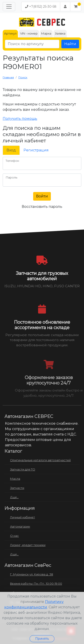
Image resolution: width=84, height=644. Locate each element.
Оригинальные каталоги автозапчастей (40, 460)
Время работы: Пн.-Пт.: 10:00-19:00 (36, 584)
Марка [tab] (46, 33)
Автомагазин (20, 526)
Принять (42, 639)
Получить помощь (20, 119)
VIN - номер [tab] (29, 33)
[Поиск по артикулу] (32, 44)
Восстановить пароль (42, 207)
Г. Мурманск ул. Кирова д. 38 (32, 574)
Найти (70, 44)
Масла (15, 479)
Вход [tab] (11, 150)
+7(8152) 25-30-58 (41, 7)
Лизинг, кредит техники (28, 545)
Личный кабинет (23, 517)
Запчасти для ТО (23, 469)
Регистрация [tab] (36, 150)
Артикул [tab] (10, 33)
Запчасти (17, 488)
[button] (76, 7)
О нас (14, 536)
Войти (42, 196)
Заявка (60, 33)
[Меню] (9, 7)
